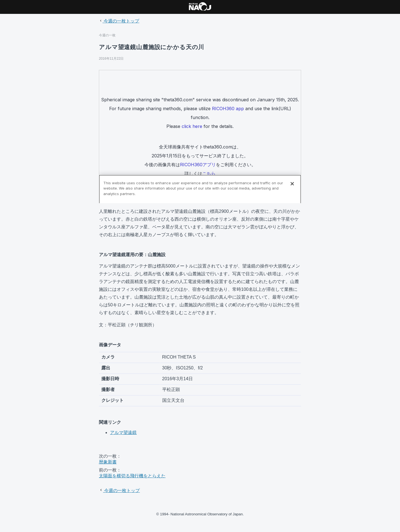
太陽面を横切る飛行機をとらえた (132, 476)
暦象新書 (108, 462)
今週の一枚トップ (119, 21)
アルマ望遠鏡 (123, 433)
